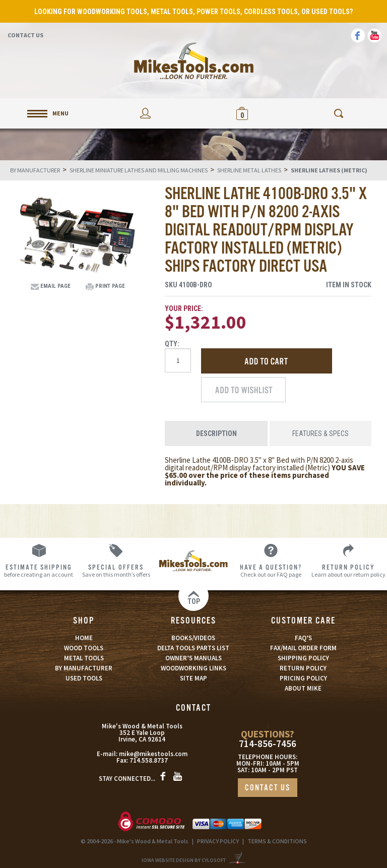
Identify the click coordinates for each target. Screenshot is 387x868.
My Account (145, 113)
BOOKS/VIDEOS (193, 638)
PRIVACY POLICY (218, 841)
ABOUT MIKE (303, 688)
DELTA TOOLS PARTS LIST (193, 648)
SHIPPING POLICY (303, 658)
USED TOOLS (84, 678)
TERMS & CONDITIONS (277, 841)
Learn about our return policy (348, 570)
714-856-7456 (268, 744)
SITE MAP (193, 678)
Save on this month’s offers (116, 570)
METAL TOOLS (84, 658)
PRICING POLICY (303, 678)
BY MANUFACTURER (84, 668)
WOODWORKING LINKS (193, 668)
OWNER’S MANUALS (193, 658)
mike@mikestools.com (153, 754)
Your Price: (184, 308)
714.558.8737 (149, 760)
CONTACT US (268, 788)
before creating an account (39, 570)
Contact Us (25, 35)
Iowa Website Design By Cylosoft (184, 860)
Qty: (172, 344)
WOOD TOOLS (84, 648)
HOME (84, 638)
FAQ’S (303, 638)
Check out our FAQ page (271, 570)
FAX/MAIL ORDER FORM (303, 648)
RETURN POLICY (303, 668)
